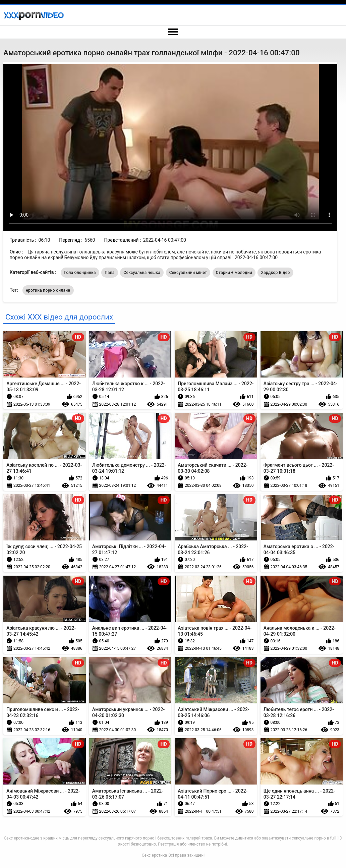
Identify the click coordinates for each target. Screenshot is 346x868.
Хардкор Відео (275, 273)
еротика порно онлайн (48, 290)
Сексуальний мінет (188, 273)
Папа (110, 273)
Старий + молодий (234, 273)
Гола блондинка (80, 273)
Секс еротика (154, 855)
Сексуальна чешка (142, 273)
